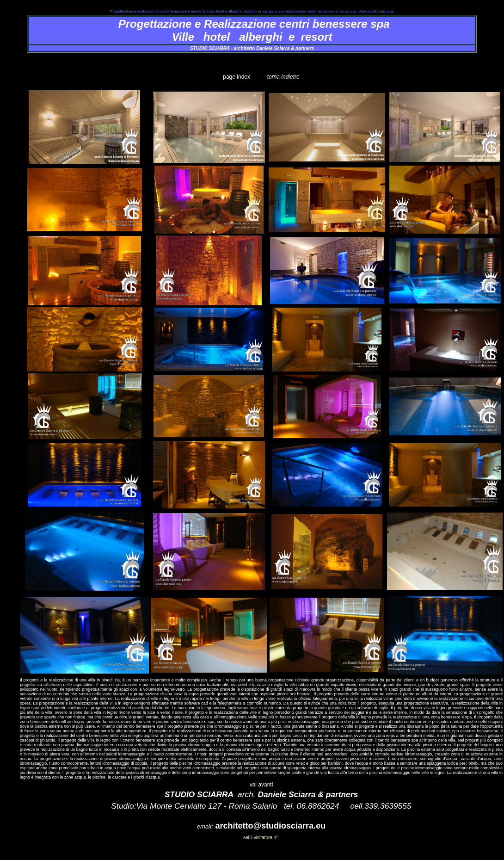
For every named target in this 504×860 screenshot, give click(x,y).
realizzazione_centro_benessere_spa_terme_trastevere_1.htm (252, 69)
